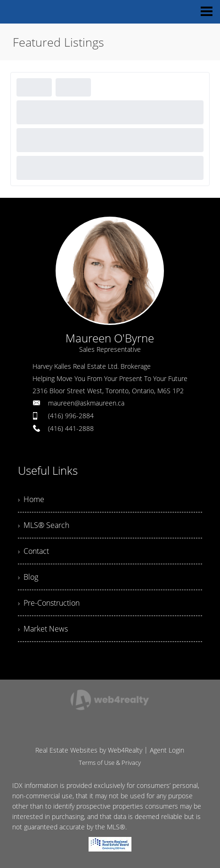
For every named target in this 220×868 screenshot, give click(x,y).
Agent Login (167, 750)
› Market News (43, 629)
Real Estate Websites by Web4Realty (89, 750)
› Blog (28, 577)
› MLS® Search (44, 525)
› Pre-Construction (49, 603)
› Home (31, 499)
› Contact (33, 551)
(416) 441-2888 (71, 428)
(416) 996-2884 (71, 416)
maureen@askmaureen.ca (86, 403)
